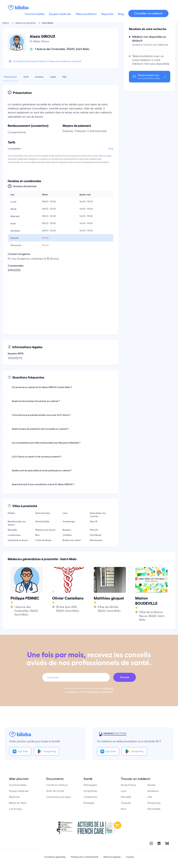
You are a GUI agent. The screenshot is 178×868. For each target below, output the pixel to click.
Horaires (39, 77)
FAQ (64, 77)
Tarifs (26, 77)
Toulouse (126, 803)
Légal (53, 77)
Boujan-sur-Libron (72, 540)
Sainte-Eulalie (42, 521)
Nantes (152, 785)
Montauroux (96, 540)
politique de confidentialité (99, 692)
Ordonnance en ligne (59, 797)
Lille (150, 797)
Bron (37, 535)
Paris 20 (94, 530)
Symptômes (90, 791)
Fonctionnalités (18, 785)
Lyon (124, 791)
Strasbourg (154, 803)
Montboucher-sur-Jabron (17, 523)
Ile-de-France (129, 785)
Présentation (10, 77)
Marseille (12, 530)
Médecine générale (25, 23)
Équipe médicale (19, 791)
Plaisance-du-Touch (45, 530)
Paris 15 (94, 521)
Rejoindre (14, 797)
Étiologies (89, 803)
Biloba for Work (18, 803)
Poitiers (11, 513)
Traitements (90, 797)
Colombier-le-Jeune (18, 540)
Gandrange (69, 521)
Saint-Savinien (43, 513)
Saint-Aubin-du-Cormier (98, 515)
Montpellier (154, 809)
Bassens (67, 530)
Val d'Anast (96, 535)
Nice (123, 809)
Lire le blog (15, 809)
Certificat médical (57, 785)
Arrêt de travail (55, 791)
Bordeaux (153, 791)
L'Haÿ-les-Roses (43, 540)
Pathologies (90, 785)
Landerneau (14, 535)
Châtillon (67, 535)
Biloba (6, 23)
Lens (65, 513)
